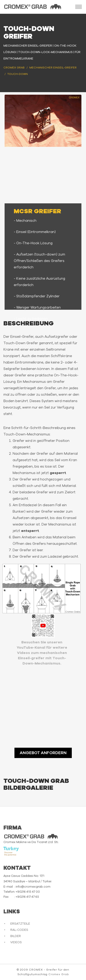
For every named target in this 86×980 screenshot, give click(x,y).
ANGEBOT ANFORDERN (43, 753)
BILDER (16, 936)
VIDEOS (16, 942)
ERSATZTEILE (20, 924)
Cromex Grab (59, 974)
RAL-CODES (19, 930)
